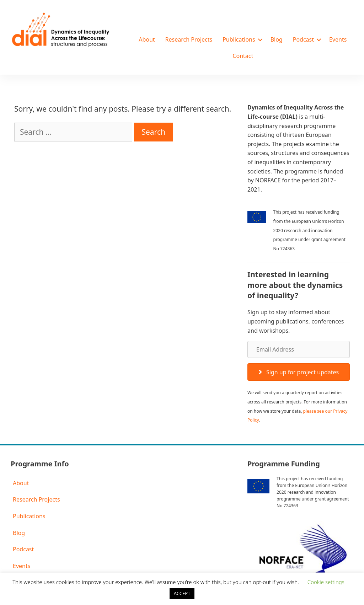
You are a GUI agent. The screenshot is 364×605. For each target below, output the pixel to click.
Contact (243, 56)
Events (338, 39)
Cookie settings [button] (326, 582)
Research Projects (189, 39)
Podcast (303, 39)
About (147, 39)
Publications (239, 39)
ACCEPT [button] (182, 593)
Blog (277, 39)
